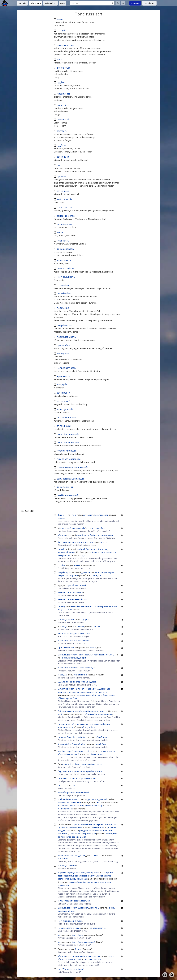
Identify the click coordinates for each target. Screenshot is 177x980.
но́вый (99, 737)
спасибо (100, 528)
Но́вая (61, 928)
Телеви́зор (63, 792)
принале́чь (63, 345)
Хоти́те (62, 528)
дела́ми (61, 518)
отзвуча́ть (63, 285)
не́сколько (95, 956)
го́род (80, 935)
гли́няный (63, 119)
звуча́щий (63, 191)
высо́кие (92, 764)
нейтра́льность (66, 277)
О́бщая (61, 778)
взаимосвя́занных (67, 552)
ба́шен (96, 552)
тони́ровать (64, 260)
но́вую (106, 535)
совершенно (75, 792)
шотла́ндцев (103, 882)
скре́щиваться (65, 45)
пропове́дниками (66, 876)
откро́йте (81, 682)
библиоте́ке (96, 535)
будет (89, 549)
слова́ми (72, 827)
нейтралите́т (65, 199)
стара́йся (76, 956)
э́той (72, 724)
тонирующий (65, 487)
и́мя (63, 565)
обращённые (74, 873)
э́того (69, 969)
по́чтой (96, 626)
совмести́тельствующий (71, 479)
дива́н (84, 572)
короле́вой (99, 655)
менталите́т (96, 724)
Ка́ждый (62, 535)
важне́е (79, 711)
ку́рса (89, 751)
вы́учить (86, 956)
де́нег (102, 711)
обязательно (64, 959)
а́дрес (106, 737)
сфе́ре (94, 714)
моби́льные (87, 824)
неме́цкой (76, 802)
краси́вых (73, 658)
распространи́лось (67, 879)
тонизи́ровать (65, 249)
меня (83, 606)
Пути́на (61, 827)
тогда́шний (86, 805)
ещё (69, 528)
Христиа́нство (104, 876)
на (79, 824)
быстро (107, 724)
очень (65, 658)
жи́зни (92, 727)
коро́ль (88, 655)
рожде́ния (63, 858)
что (73, 515)
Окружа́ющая (64, 771)
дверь (61, 575)
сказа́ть (81, 634)
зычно (61, 232)
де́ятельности (105, 714)
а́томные (87, 689)
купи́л (69, 572)
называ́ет (75, 606)
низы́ (60, 19)
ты (100, 515)
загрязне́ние (85, 695)
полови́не (72, 799)
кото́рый (81, 549)
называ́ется (83, 641)
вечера (104, 542)
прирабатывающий (69, 459)
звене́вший (63, 393)
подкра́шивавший (68, 434)
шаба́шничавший (67, 495)
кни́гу (112, 535)
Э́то (98, 802)
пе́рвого (82, 751)
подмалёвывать (66, 337)
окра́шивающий (67, 417)
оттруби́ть (63, 30)
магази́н (67, 542)
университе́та (108, 751)
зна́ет (71, 689)
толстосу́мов (111, 834)
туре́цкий (68, 901)
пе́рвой (63, 799)
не (96, 572)
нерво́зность (64, 224)
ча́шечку (76, 528)
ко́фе (83, 528)
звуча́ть (61, 59)
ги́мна (79, 827)
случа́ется (88, 515)
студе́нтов (72, 751)
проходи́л (102, 572)
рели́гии (92, 876)
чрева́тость (64, 376)
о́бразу (85, 727)
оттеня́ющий (65, 426)
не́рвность (63, 241)
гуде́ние (62, 145)
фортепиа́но (81, 764)
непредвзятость (66, 368)
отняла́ (76, 754)
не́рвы (100, 754)
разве (105, 606)
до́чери (82, 658)
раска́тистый (65, 207)
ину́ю (85, 873)
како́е (112, 695)
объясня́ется (77, 834)
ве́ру (91, 873)
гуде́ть (61, 82)
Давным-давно (65, 655)
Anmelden (135, 3)
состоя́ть (97, 549)
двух (107, 549)
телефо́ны (98, 824)
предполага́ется (108, 552)
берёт (85, 535)
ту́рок (80, 921)
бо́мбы (95, 689)
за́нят (105, 515)
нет (88, 634)
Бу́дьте (61, 682)
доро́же (87, 831)
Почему (62, 606)
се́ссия (68, 754)
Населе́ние (63, 724)
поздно (73, 634)
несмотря (97, 827)
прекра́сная (73, 585)
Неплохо (62, 737)
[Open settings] (172, 975)
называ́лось (64, 802)
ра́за (92, 648)
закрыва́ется (78, 542)
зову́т (60, 609)
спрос (75, 824)
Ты (59, 641)
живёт (81, 626)
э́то (75, 641)
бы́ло (110, 655)
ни (76, 689)
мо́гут (97, 873)
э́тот (74, 935)
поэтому (69, 575)
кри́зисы (90, 692)
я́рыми (110, 873)
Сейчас (61, 711)
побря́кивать (65, 325)
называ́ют (78, 592)
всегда (68, 837)
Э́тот (60, 542)
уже (91, 959)
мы (79, 565)
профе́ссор (97, 805)
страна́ (82, 585)
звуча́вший (64, 401)
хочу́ (60, 714)
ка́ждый (63, 675)
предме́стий (101, 799)
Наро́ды (62, 873)
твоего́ (71, 619)
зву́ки (99, 764)
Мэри (89, 606)
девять (90, 542)
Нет (93, 528)
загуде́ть (62, 131)
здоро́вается (99, 928)
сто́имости (63, 834)
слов (110, 956)
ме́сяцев (86, 901)
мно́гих (63, 751)
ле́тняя (61, 754)
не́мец (71, 921)
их (71, 592)
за (84, 855)
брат (79, 535)
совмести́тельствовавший (72, 467)
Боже (105, 695)
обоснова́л (74, 805)
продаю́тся (63, 831)
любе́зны (70, 682)
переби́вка (63, 308)
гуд (59, 165)
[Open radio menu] (165, 975)
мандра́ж (62, 384)
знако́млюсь (80, 675)
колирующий (65, 409)
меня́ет (86, 724)
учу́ (61, 901)
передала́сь (85, 778)
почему (73, 668)
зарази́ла (90, 771)
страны (78, 724)
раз (81, 831)
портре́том (111, 824)
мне (76, 575)
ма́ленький (90, 942)
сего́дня (78, 855)
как (68, 592)
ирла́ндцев (63, 885)
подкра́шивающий (68, 442)
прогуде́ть (63, 176)
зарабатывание (91, 711)
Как (59, 619)
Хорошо (62, 744)
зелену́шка (63, 353)
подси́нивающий (67, 451)
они (72, 599)
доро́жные (105, 689)
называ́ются (81, 599)
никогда (77, 928)
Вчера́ (61, 572)
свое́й (95, 831)
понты (61, 837)
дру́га (85, 619)
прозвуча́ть (64, 94)
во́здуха (96, 695)
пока (96, 515)
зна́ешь (65, 641)
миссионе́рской (76, 882)
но (76, 565)
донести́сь (63, 105)
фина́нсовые (79, 692)
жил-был (77, 908)
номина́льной (105, 831)
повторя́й (76, 959)
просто (88, 834)
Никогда (62, 634)
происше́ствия (65, 692)
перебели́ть (64, 293)
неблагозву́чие (66, 268)
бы (74, 737)
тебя (99, 606)
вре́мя (69, 698)
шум (105, 692)
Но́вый (61, 549)
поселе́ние (63, 805)
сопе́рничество (66, 216)
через (111, 572)
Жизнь (61, 515)
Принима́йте (64, 648)
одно (89, 799)
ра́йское (62, 698)
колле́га (68, 928)
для (67, 711)
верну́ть (97, 575)
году (82, 555)
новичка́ (72, 865)
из (103, 549)
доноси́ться (64, 68)
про (80, 689)
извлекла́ (67, 764)
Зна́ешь (62, 592)
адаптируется (65, 727)
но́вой (88, 714)
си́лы (92, 754)
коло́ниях (83, 879)
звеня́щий (63, 157)
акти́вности (90, 882)
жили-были (79, 655)
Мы (59, 935)
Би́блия (61, 689)
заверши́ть (63, 555)
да (74, 785)
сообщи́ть (81, 737)
